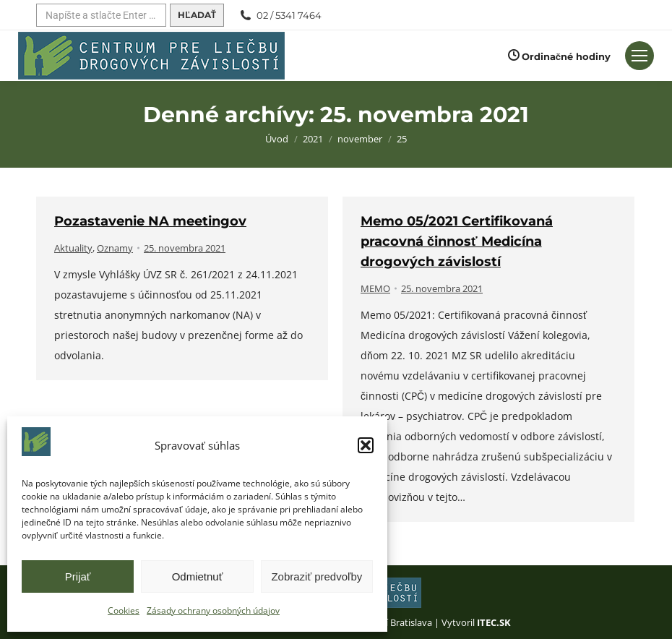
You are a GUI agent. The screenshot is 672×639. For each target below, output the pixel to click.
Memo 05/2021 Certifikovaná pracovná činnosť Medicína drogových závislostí (457, 241)
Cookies (124, 610)
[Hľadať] (101, 15)
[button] (366, 445)
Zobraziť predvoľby (316, 576)
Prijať (78, 576)
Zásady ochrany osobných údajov (213, 610)
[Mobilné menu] (639, 56)
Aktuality (73, 248)
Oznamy (115, 248)
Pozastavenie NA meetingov (150, 221)
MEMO (375, 288)
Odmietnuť (198, 576)
